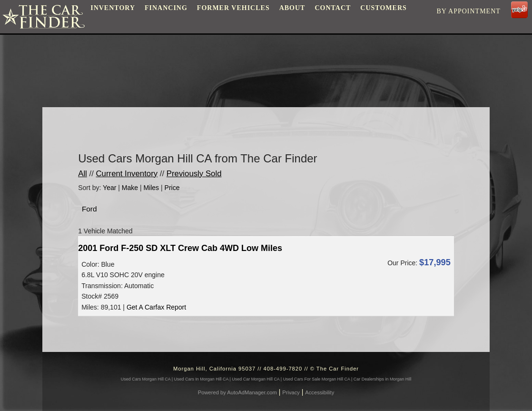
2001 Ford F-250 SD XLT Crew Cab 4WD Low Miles (180, 248)
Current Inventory (127, 174)
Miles (151, 188)
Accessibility (320, 392)
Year (109, 188)
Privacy (291, 392)
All (83, 174)
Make (130, 188)
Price (172, 188)
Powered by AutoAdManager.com (237, 392)
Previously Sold (194, 174)
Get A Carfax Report (156, 307)
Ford (89, 209)
